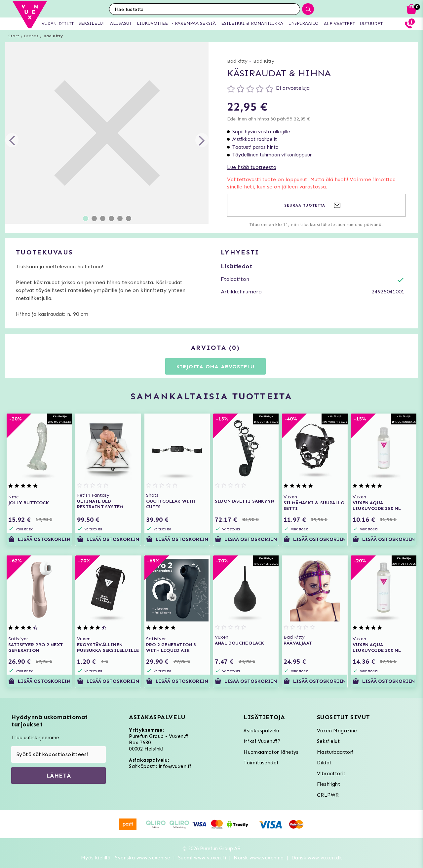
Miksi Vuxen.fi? (262, 741)
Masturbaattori (335, 752)
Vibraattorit (331, 774)
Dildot (324, 763)
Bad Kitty (264, 61)
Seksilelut (328, 741)
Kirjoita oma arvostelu (216, 367)
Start (14, 36)
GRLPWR (328, 795)
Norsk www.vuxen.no (259, 858)
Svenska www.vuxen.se (143, 858)
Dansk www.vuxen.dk (317, 858)
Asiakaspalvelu (261, 731)
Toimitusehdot (261, 763)
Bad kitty (53, 36)
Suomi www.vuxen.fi (202, 858)
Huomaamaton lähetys (271, 752)
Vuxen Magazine (337, 731)
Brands (31, 36)
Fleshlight (328, 784)
